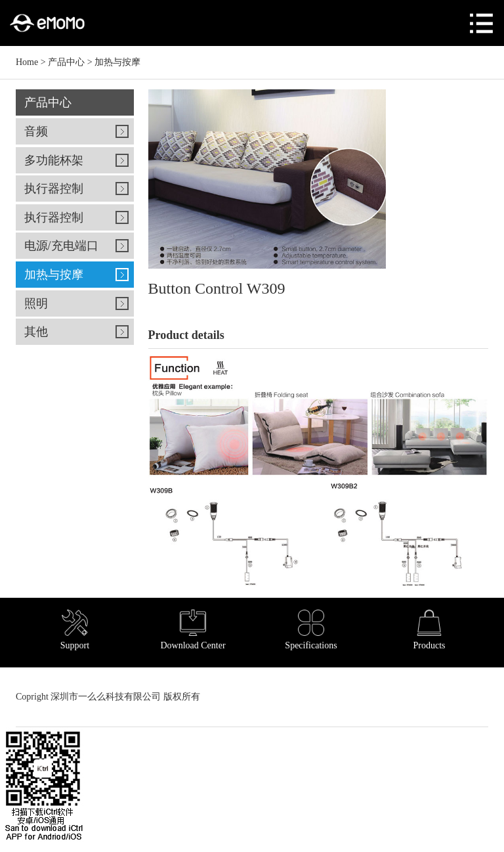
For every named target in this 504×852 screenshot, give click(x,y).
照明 (36, 303)
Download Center (193, 630)
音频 (36, 131)
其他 (36, 332)
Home (27, 62)
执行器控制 (54, 189)
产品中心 (66, 62)
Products (430, 630)
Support (75, 630)
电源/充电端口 (61, 246)
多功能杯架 (54, 160)
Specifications (311, 630)
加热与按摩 (117, 62)
